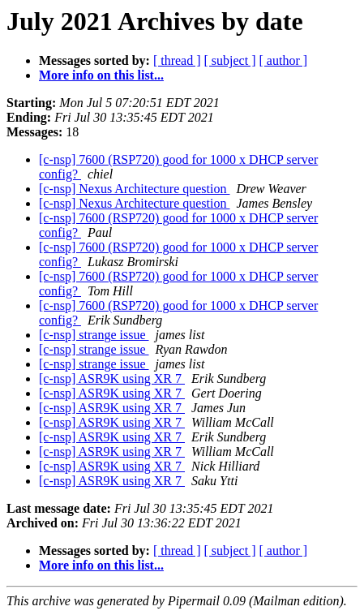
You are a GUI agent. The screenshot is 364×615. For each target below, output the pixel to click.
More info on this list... (101, 75)
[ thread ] (177, 60)
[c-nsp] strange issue (94, 335)
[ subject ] (230, 60)
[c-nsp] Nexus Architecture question (134, 189)
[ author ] (284, 60)
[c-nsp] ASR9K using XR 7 (112, 378)
